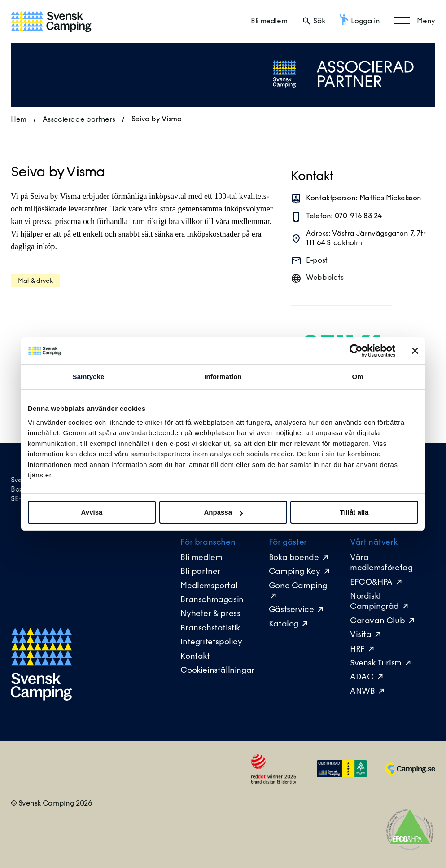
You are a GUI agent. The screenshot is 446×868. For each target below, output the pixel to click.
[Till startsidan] (51, 22)
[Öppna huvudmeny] (415, 21)
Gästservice (291, 610)
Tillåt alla (354, 512)
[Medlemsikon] (342, 774)
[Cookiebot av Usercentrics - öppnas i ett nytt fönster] (356, 351)
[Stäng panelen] (415, 351)
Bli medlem (269, 22)
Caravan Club (377, 621)
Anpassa (223, 512)
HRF (357, 650)
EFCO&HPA (371, 583)
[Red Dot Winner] (274, 783)
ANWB (362, 692)
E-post (317, 261)
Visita (361, 635)
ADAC (362, 677)
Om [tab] (357, 377)
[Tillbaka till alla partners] (344, 95)
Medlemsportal (209, 586)
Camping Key (295, 572)
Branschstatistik (210, 628)
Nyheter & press (210, 614)
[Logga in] (359, 22)
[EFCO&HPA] (410, 848)
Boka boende (294, 558)
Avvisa (92, 512)
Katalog (284, 624)
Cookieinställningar (217, 671)
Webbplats (325, 278)
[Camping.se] (410, 773)
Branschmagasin (212, 600)
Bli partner (200, 572)
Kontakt (195, 657)
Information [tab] (223, 377)
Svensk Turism (376, 663)
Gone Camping (298, 586)
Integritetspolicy (211, 642)
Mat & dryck (35, 281)
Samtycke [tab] (89, 377)
